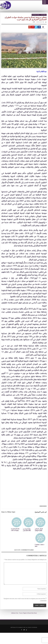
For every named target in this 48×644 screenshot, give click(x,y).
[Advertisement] (25, 487)
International (36, 15)
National (44, 15)
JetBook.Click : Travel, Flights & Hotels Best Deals (24, 613)
